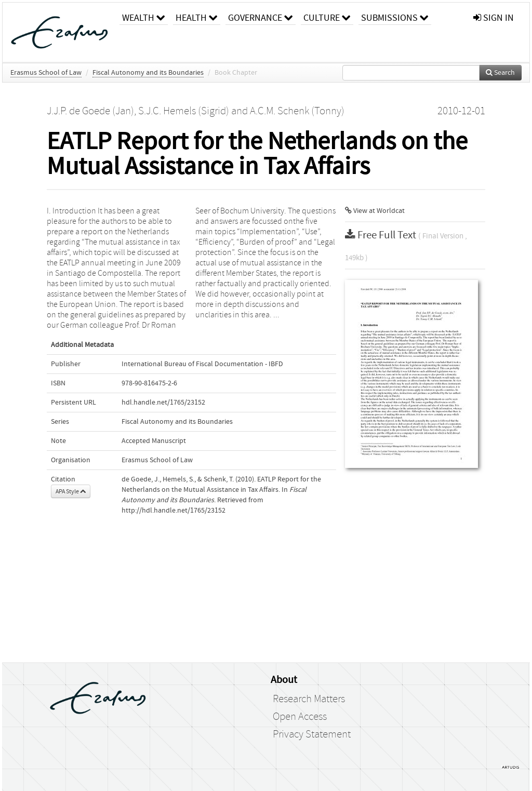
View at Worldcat (375, 211)
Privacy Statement (312, 734)
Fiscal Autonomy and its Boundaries (148, 73)
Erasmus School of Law (46, 73)
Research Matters (309, 699)
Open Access (300, 717)
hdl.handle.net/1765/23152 (163, 403)
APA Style (71, 491)
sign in (494, 18)
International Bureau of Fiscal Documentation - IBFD (202, 364)
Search (500, 73)
